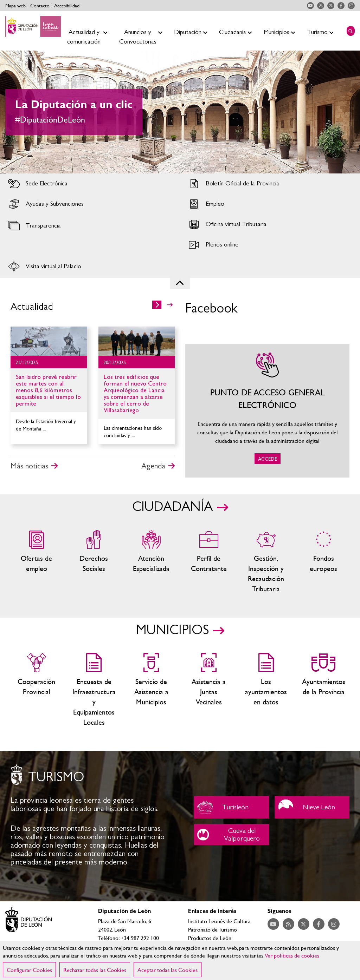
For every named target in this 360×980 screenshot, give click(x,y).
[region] (180, 961)
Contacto (40, 6)
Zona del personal (209, 562)
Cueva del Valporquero (232, 835)
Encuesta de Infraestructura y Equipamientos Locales (94, 690)
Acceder (90, 184)
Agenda (153, 466)
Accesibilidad (67, 6)
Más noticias (29, 466)
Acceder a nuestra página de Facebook (341, 6)
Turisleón (232, 807)
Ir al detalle (49, 341)
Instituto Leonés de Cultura (219, 921)
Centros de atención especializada (151, 562)
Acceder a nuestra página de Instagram (351, 6)
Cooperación (36, 690)
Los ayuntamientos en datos (266, 690)
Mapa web (15, 6)
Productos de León (210, 938)
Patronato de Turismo (213, 929)
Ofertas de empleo (36, 562)
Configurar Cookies (29, 970)
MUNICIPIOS (172, 630)
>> (170, 305)
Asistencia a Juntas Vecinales (209, 690)
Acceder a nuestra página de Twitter (331, 6)
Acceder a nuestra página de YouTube (310, 6)
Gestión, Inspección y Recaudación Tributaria (266, 562)
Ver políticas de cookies (292, 955)
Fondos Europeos (324, 562)
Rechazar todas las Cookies (95, 970)
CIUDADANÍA (172, 507)
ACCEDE (267, 411)
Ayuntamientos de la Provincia (324, 690)
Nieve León (312, 807)
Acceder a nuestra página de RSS (321, 6)
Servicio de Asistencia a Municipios (151, 690)
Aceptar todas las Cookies (168, 970)
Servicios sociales (94, 562)
